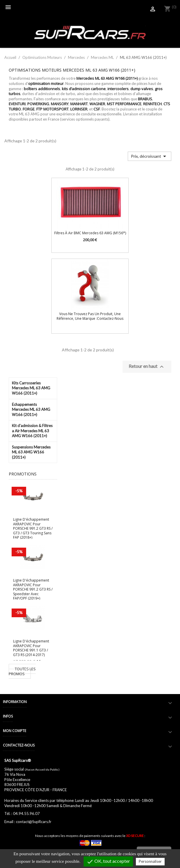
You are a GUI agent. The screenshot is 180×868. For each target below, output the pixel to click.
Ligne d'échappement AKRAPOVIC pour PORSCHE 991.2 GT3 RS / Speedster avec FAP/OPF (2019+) (33, 589)
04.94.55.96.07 (26, 813)
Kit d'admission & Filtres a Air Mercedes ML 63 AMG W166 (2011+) (32, 431)
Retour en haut (147, 367)
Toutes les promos (22, 671)
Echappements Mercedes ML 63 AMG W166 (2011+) (31, 410)
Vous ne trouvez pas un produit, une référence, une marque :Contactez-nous (90, 316)
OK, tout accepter (108, 862)
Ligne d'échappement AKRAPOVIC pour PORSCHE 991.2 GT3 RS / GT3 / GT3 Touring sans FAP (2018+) (33, 528)
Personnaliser (150, 861)
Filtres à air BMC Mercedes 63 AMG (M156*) (90, 233)
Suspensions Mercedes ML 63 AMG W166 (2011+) (31, 452)
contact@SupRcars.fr (34, 822)
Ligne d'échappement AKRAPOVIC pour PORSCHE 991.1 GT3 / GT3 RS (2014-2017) (31, 648)
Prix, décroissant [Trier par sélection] (150, 156)
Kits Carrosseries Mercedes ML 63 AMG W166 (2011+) (31, 388)
